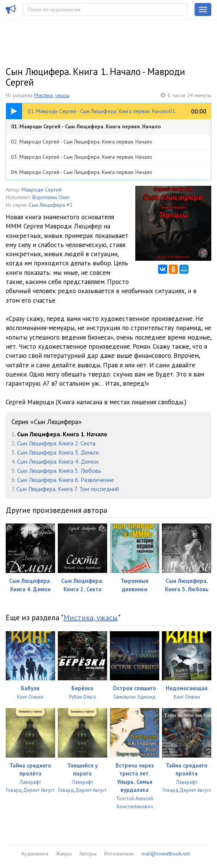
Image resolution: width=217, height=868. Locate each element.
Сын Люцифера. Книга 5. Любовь (59, 471)
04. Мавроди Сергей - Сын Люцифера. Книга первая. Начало (82, 172)
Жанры (64, 854)
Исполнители (119, 854)
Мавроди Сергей (42, 190)
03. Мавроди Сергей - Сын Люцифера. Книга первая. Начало (82, 157)
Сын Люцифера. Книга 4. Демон (58, 461)
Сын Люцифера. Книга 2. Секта (56, 443)
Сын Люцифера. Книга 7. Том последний (68, 489)
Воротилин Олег (51, 197)
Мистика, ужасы (52, 95)
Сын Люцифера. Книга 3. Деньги (58, 452)
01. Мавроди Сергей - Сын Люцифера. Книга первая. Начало (86, 126)
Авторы (88, 854)
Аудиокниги (35, 854)
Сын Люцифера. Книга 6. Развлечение (66, 480)
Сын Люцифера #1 (51, 205)
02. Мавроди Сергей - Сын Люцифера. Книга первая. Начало (82, 142)
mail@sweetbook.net (166, 854)
